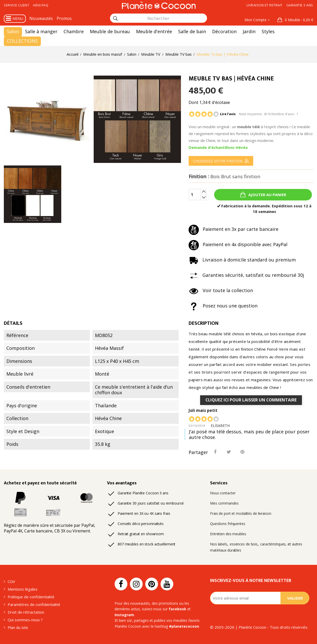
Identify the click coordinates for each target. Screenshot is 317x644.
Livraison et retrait (265, 5)
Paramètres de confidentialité (34, 604)
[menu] (221, 161)
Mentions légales (23, 589)
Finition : (224, 177)
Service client (16, 5)
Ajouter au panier (267, 195)
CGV (11, 581)
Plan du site (18, 627)
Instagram (124, 615)
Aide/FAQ (41, 5)
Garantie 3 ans (300, 5)
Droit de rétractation (26, 612)
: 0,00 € (298, 20)
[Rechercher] (115, 18)
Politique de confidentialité (31, 597)
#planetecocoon (184, 626)
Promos (64, 18)
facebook (178, 609)
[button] (295, 20)
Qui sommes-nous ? (25, 620)
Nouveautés (41, 18)
